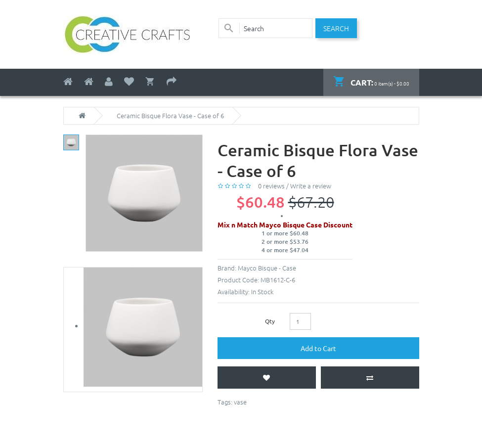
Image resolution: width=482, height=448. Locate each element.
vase (240, 402)
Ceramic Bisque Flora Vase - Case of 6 (170, 116)
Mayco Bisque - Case (267, 268)
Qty (270, 321)
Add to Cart (318, 348)
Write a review (311, 186)
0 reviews (271, 186)
